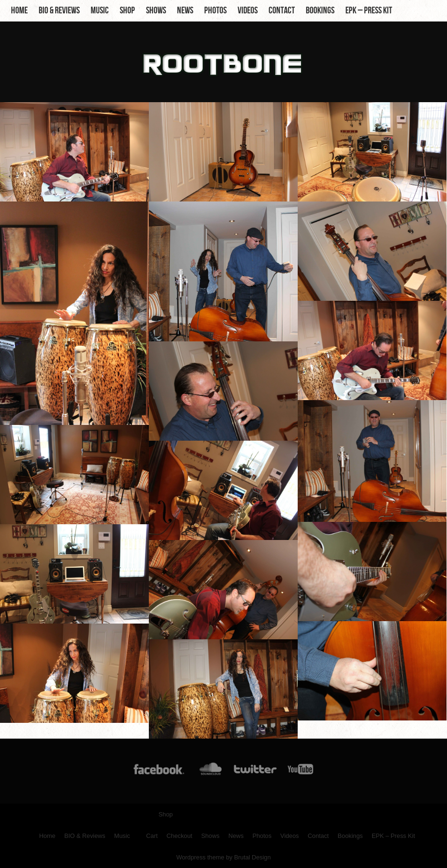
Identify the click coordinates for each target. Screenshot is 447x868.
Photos (215, 11)
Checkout (179, 836)
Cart (152, 836)
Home (19, 11)
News (185, 11)
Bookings (320, 11)
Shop (127, 11)
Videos (248, 11)
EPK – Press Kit (369, 11)
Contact (282, 11)
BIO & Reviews (59, 11)
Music (100, 11)
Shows (156, 11)
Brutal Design (253, 857)
